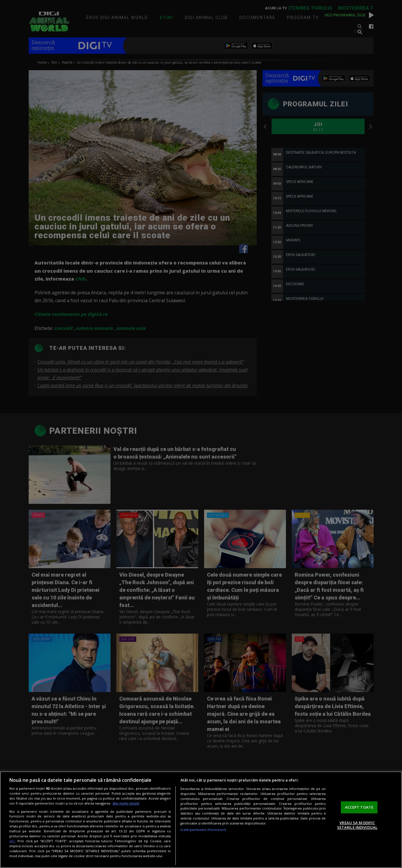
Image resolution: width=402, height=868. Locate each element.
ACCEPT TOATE (359, 807)
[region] (201, 820)
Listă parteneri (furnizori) (203, 830)
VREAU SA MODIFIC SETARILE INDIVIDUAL (357, 825)
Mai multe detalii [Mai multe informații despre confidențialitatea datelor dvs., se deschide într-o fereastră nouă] (126, 803)
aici (12, 841)
